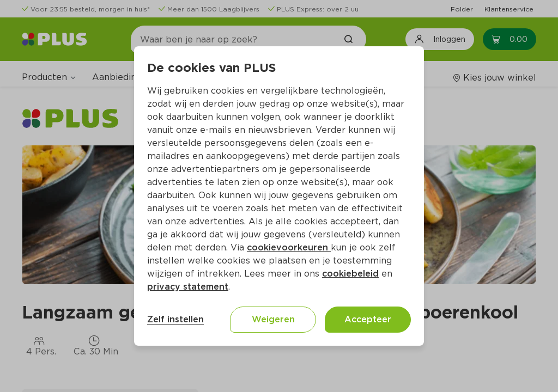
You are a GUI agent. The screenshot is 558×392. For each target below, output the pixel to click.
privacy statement (188, 287)
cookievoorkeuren (289, 247)
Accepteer (368, 319)
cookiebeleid (350, 274)
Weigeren (273, 319)
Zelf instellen (175, 319)
